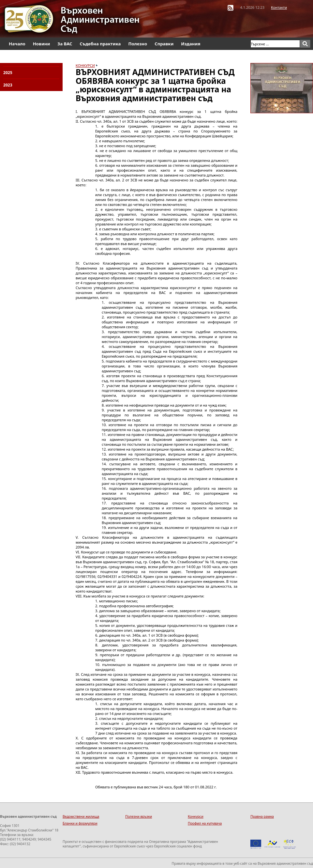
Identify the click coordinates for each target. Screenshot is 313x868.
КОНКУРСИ (85, 65)
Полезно (138, 44)
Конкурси (196, 816)
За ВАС (65, 44)
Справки (164, 44)
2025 (8, 73)
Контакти (279, 7)
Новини (42, 44)
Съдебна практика (100, 44)
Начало (17, 44)
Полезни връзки (139, 816)
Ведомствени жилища (81, 816)
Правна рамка (262, 816)
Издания (191, 44)
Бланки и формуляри (80, 823)
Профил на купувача (205, 823)
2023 (8, 85)
